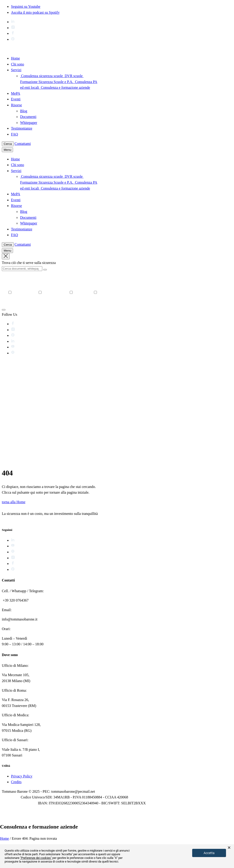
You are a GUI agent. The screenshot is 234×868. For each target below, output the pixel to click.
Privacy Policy (22, 776)
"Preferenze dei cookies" (36, 858)
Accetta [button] (209, 853)
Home (15, 58)
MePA (16, 93)
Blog (24, 111)
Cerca (8, 144)
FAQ (15, 134)
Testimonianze (22, 128)
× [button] (229, 848)
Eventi (16, 99)
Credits (16, 782)
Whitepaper (29, 123)
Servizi (16, 70)
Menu (7, 150)
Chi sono (17, 64)
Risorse (16, 105)
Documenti (28, 117)
